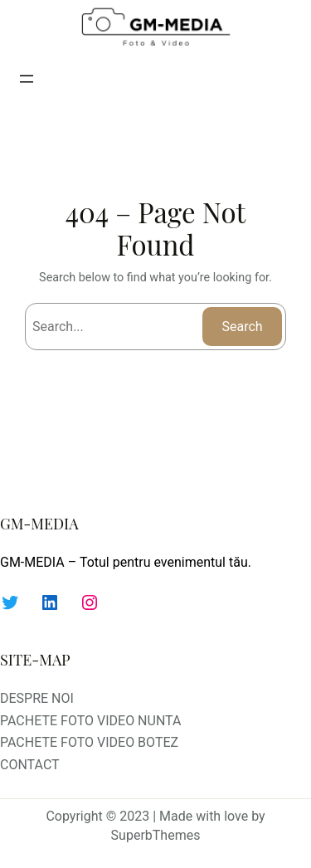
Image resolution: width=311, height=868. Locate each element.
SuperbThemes (156, 835)
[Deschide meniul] (27, 79)
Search (243, 327)
